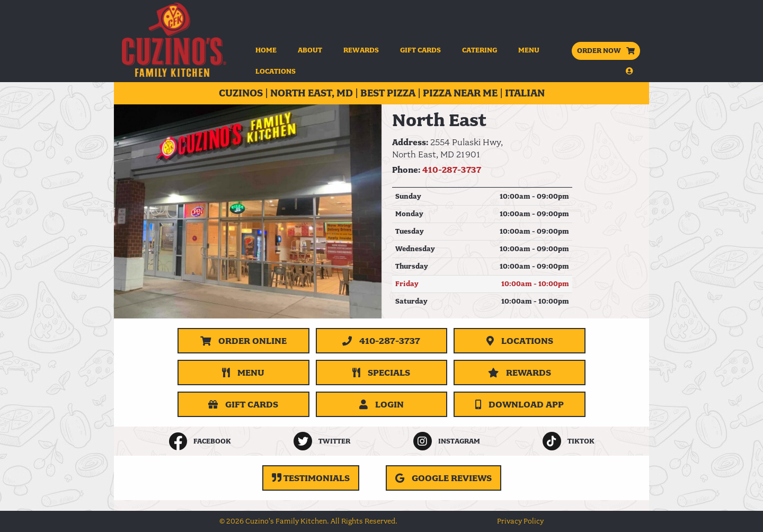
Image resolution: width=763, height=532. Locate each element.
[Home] (174, 40)
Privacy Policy (520, 521)
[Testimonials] (311, 478)
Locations (276, 71)
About (310, 50)
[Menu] (243, 373)
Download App (520, 404)
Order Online (243, 341)
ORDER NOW (606, 51)
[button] (606, 72)
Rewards (361, 50)
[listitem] (200, 441)
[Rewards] (520, 373)
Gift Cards (420, 50)
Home (266, 50)
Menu (529, 50)
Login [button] (381, 404)
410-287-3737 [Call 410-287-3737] (452, 170)
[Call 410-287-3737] (382, 341)
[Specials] (382, 373)
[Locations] (520, 341)
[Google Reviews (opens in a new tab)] (443, 478)
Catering (480, 50)
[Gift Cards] (243, 404)
